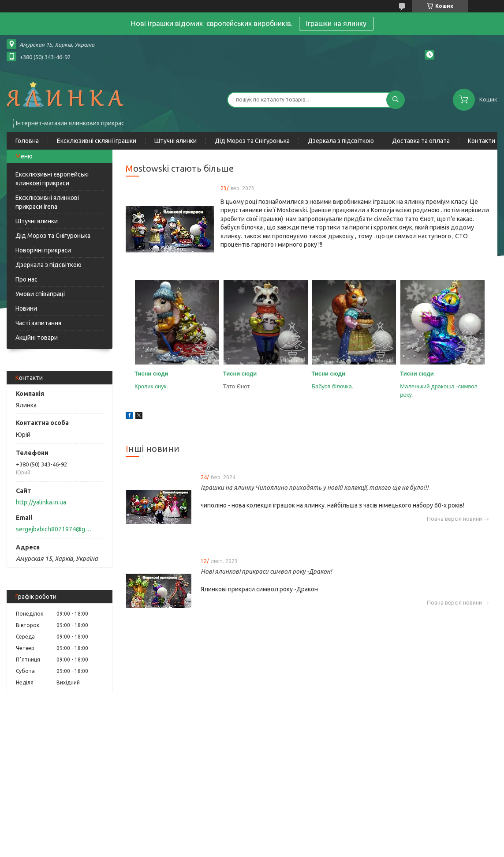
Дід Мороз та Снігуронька (252, 141)
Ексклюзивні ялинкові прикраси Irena (47, 202)
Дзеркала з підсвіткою (341, 141)
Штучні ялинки (175, 141)
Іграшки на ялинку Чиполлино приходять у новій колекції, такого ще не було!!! (315, 488)
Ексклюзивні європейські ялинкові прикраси (52, 179)
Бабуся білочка (332, 386)
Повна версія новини (454, 519)
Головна (27, 141)
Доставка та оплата (421, 141)
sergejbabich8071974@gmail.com (54, 529)
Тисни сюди (151, 374)
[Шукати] (396, 100)
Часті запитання (38, 323)
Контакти (482, 141)
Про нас (26, 279)
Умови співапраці (40, 294)
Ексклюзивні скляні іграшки (97, 141)
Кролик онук (151, 386)
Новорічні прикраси (43, 250)
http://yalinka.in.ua (41, 502)
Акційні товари (37, 338)
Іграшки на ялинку (336, 23)
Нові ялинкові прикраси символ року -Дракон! (266, 571)
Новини (26, 308)
